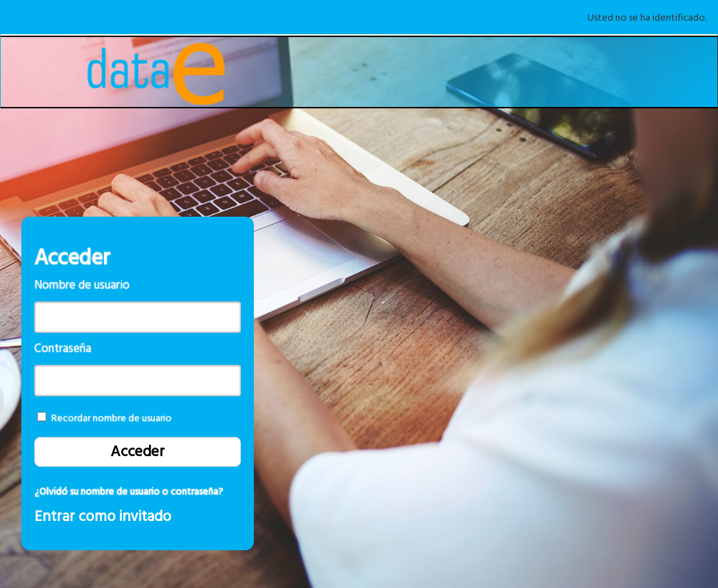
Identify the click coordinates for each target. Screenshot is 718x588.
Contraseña (63, 349)
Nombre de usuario (82, 285)
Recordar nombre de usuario (112, 418)
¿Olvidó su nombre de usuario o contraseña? (129, 492)
